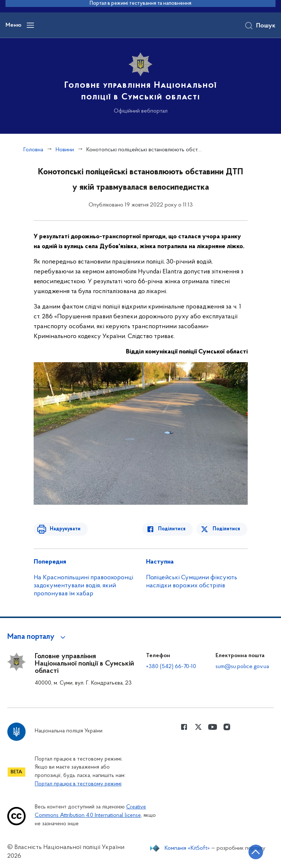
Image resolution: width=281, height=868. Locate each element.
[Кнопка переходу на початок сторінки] (254, 852)
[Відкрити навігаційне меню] (30, 25)
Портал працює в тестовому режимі (78, 784)
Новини (65, 150)
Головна (33, 150)
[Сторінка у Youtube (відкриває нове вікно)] (213, 727)
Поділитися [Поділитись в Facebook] (174, 529)
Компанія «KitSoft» (187, 848)
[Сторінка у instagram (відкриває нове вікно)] (227, 727)
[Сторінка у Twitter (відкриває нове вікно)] (198, 727)
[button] (38, 637)
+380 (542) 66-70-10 (171, 667)
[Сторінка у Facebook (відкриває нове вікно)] (184, 727)
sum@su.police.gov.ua (242, 667)
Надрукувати (64, 529)
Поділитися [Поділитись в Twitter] (227, 529)
